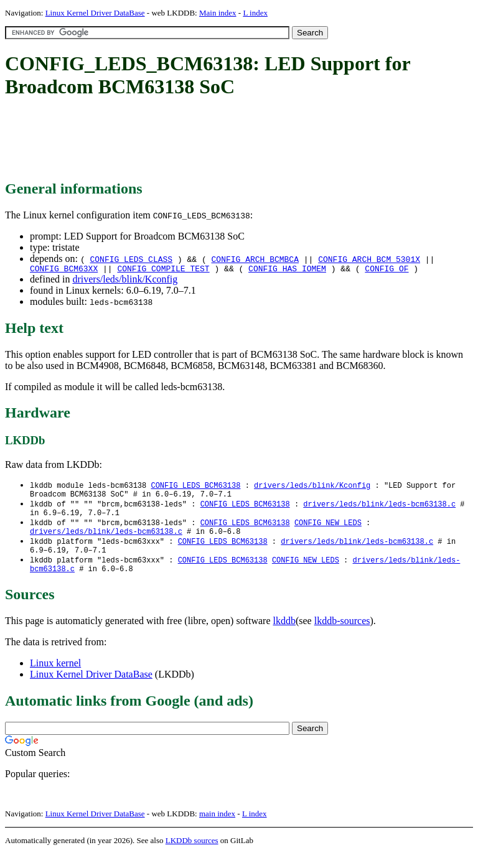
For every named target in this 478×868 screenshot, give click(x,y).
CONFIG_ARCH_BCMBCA (255, 259)
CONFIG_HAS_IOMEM (287, 270)
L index (255, 13)
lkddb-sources (342, 635)
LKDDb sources (192, 855)
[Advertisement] (232, 140)
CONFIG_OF (387, 270)
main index (217, 828)
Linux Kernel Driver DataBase (95, 13)
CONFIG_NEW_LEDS (328, 530)
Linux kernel (55, 677)
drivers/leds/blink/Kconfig (125, 281)
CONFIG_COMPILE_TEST (163, 270)
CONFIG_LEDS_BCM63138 (195, 488)
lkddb (284, 635)
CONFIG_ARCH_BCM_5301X (369, 259)
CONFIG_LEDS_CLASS (131, 259)
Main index (218, 13)
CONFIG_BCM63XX (64, 270)
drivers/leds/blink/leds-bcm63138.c (379, 509)
